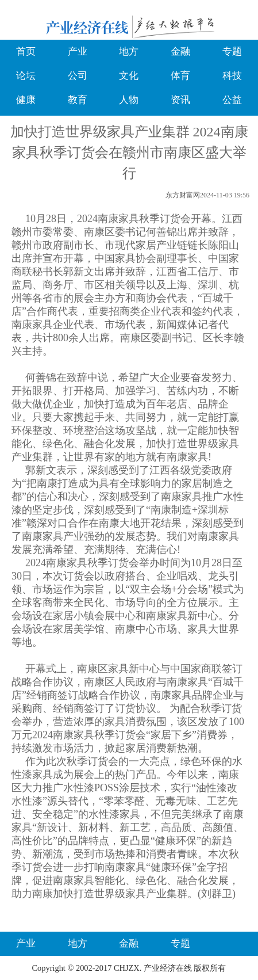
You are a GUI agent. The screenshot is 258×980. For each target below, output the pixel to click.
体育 (180, 76)
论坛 (26, 76)
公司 (78, 76)
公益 (232, 100)
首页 (26, 52)
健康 (26, 100)
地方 (129, 52)
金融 (180, 52)
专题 (232, 52)
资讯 (180, 100)
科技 (232, 76)
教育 (78, 100)
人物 (129, 100)
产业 (78, 52)
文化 (129, 76)
